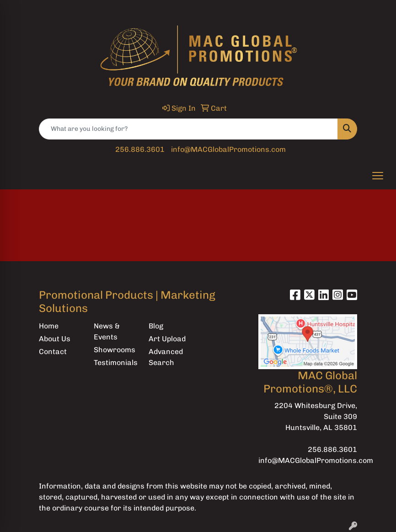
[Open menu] (378, 176)
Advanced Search (166, 357)
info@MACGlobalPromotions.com (228, 149)
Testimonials (116, 363)
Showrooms (115, 350)
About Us (55, 339)
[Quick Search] (188, 129)
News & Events (107, 331)
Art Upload (167, 339)
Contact (53, 352)
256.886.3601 (140, 149)
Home (49, 326)
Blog (156, 326)
